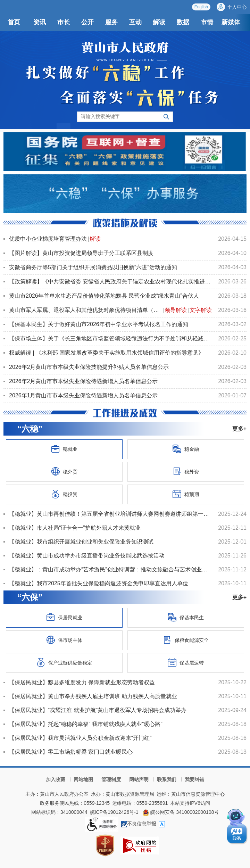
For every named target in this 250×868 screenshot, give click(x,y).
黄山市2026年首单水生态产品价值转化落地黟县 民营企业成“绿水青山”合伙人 (104, 296)
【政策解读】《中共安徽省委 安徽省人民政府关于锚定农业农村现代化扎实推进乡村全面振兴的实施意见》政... (110, 282)
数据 (183, 22)
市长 (64, 22)
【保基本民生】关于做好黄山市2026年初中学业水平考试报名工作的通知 (99, 324)
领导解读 (176, 310)
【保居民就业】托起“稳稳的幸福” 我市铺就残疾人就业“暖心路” (86, 724)
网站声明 (139, 779)
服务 (111, 22)
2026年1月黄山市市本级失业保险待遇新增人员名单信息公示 (84, 395)
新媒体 (231, 22)
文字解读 (201, 310)
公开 (87, 22)
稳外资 (186, 472)
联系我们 (167, 779)
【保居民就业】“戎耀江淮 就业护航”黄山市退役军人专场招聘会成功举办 (98, 710)
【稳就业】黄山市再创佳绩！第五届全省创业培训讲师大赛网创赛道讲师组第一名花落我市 (110, 514)
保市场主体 (64, 640)
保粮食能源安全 (186, 640)
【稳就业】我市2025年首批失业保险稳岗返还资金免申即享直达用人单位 (99, 583)
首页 (14, 22)
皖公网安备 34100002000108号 (181, 812)
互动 (135, 22)
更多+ (239, 429)
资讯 (40, 22)
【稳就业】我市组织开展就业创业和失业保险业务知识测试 (81, 542)
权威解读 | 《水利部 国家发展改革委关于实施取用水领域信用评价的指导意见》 (107, 353)
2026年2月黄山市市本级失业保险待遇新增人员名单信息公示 (84, 381)
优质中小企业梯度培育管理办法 (48, 239)
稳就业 (64, 449)
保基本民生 (186, 617)
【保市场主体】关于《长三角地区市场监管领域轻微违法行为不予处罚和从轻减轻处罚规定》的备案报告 (110, 338)
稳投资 (64, 494)
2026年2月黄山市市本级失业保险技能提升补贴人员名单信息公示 (89, 367)
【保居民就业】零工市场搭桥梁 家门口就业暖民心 (71, 752)
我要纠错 (194, 779)
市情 (207, 22)
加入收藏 (56, 779)
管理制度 (111, 779)
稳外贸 (64, 472)
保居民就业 (64, 617)
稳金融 (186, 449)
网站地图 (83, 779)
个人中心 (237, 7)
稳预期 (186, 494)
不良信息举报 (139, 824)
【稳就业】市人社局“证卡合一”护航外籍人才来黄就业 (75, 528)
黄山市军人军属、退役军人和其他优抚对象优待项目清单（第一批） (85, 310)
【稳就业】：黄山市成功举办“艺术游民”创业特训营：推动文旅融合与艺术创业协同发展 (110, 569)
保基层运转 (186, 663)
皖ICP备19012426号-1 (114, 812)
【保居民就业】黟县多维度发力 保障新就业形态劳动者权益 (82, 682)
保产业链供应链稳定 (64, 663)
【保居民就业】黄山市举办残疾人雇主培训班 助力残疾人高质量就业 (93, 696)
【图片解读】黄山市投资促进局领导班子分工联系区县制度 (81, 253)
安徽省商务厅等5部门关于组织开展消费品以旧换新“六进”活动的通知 (93, 267)
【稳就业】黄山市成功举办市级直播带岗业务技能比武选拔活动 (87, 556)
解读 (159, 22)
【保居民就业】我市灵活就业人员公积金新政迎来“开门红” (80, 738)
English (201, 7)
